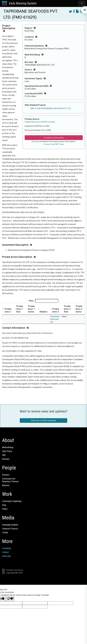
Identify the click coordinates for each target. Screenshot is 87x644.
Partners (6, 475)
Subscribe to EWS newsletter (44, 421)
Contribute (7, 548)
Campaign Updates (10, 525)
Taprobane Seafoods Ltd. (55, 319)
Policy (5, 509)
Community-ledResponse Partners (10, 480)
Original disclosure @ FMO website (40, 122)
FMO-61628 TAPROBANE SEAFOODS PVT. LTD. (51, 108)
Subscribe (6, 556)
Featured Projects (10, 529)
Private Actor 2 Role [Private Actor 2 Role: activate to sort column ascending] (67, 309)
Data (4, 505)
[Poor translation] (10, 599)
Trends (5, 533)
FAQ (4, 455)
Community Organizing (12, 501)
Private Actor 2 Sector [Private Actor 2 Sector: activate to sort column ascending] (79, 309)
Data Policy (7, 451)
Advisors (6, 485)
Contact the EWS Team (54, 144)
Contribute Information (54, 138)
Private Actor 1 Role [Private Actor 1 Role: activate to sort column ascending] (20, 309)
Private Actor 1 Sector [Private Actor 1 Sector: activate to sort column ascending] (31, 309)
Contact (5, 552)
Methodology (8, 447)
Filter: (44, 301)
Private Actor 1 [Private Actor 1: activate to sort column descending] (8, 310)
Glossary (6, 459)
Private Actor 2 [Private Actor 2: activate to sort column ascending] (56, 310)
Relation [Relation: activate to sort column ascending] (43, 312)
